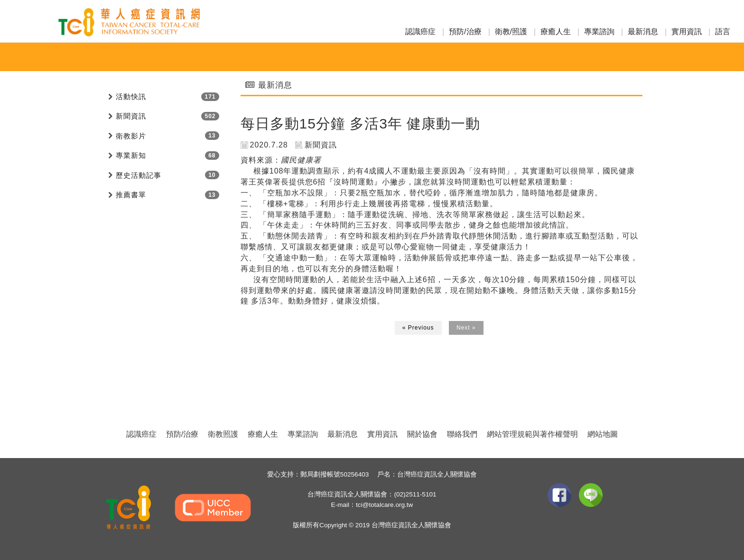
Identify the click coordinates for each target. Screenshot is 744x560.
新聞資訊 (131, 116)
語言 (723, 32)
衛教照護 (223, 434)
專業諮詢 (599, 32)
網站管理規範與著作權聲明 (532, 434)
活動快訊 (131, 96)
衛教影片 (131, 136)
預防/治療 (465, 32)
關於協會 (422, 434)
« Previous (418, 328)
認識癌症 (420, 32)
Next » (466, 328)
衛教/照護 (511, 32)
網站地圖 (603, 434)
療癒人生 (556, 32)
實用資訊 (687, 32)
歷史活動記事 (139, 175)
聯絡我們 (462, 434)
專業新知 (131, 155)
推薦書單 (131, 195)
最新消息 (643, 32)
